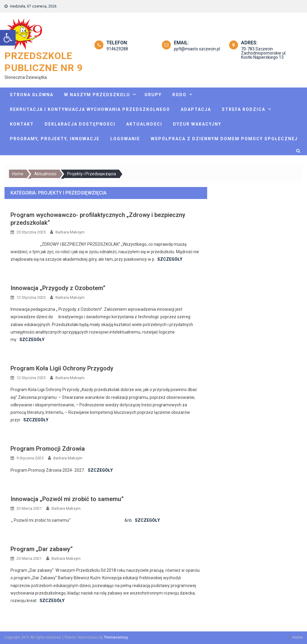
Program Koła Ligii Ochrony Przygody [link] (62, 368)
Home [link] (298, 637)
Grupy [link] (153, 95)
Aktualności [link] (144, 124)
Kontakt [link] (22, 124)
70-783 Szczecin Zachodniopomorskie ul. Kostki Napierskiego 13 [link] (264, 53)
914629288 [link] (117, 49)
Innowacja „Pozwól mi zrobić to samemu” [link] (67, 499)
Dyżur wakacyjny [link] (197, 124)
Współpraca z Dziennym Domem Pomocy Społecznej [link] (224, 139)
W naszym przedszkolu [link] (97, 95)
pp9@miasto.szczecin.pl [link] (197, 49)
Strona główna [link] (32, 95)
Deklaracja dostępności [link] (80, 124)
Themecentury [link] (116, 637)
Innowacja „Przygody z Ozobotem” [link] (58, 288)
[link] (8, 38)
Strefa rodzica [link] (244, 109)
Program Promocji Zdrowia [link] (48, 449)
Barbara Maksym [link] (70, 232)
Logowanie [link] (125, 139)
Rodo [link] (179, 95)
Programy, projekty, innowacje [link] (55, 139)
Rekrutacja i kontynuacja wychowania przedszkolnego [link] (90, 109)
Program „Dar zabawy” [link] (42, 549)
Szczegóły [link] (170, 259)
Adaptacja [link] (196, 109)
